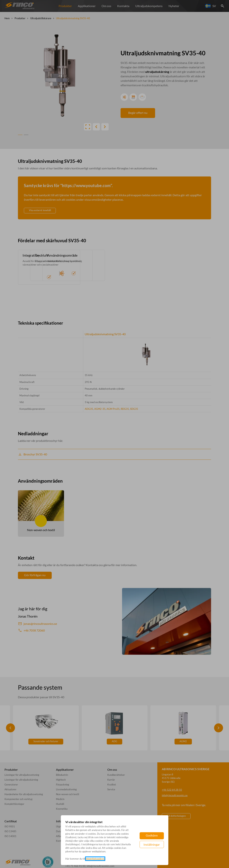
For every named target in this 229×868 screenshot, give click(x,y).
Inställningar (152, 844)
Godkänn (152, 835)
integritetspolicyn (95, 859)
